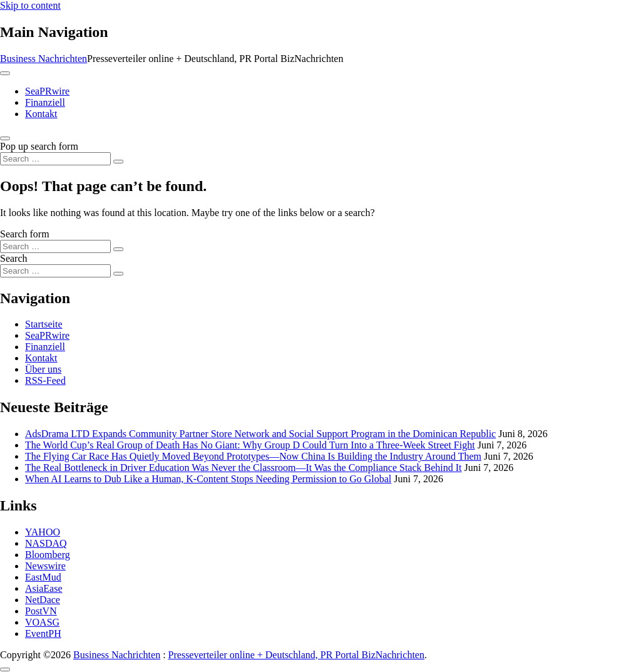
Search (14, 258)
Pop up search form (39, 146)
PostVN (41, 611)
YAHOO (43, 532)
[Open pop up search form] (5, 138)
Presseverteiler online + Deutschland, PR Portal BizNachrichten (296, 655)
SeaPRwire (47, 91)
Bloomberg (48, 555)
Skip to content (30, 5)
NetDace (43, 600)
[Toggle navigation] (5, 73)
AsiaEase (44, 588)
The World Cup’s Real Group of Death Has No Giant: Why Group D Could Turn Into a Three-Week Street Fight (250, 445)
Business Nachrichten (44, 59)
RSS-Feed (45, 380)
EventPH (43, 633)
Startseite (44, 324)
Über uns (43, 369)
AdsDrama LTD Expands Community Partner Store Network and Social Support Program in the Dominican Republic (260, 434)
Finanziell (45, 102)
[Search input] (55, 159)
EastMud (43, 577)
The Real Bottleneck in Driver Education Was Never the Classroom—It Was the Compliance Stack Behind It (244, 468)
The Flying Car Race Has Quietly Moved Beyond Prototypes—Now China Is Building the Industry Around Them (253, 456)
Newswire (45, 566)
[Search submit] (118, 162)
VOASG (42, 622)
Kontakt (41, 114)
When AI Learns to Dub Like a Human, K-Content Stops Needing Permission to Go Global (208, 479)
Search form (25, 234)
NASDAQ (46, 543)
